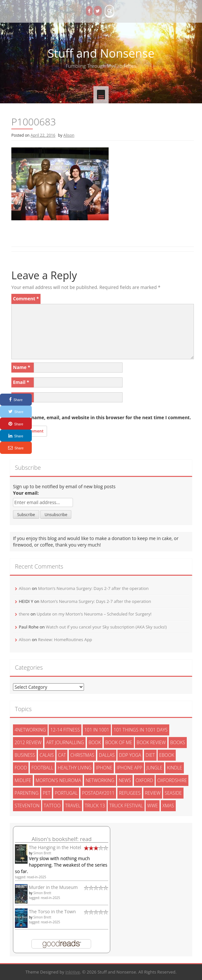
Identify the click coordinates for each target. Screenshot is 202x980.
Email (21, 382)
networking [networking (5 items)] (100, 780)
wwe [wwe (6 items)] (153, 806)
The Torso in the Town (52, 911)
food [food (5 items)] (21, 768)
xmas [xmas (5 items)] (168, 806)
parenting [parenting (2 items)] (27, 793)
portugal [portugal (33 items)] (66, 793)
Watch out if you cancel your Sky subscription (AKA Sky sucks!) (106, 627)
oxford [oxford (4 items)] (144, 780)
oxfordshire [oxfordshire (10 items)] (172, 780)
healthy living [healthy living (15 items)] (75, 768)
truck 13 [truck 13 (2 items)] (95, 806)
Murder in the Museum (53, 887)
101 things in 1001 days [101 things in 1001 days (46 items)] (140, 730)
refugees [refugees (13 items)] (130, 793)
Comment (26, 299)
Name (22, 367)
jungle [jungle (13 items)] (154, 768)
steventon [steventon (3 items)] (27, 806)
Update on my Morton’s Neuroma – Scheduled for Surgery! (94, 614)
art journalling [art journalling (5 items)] (65, 742)
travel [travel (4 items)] (73, 806)
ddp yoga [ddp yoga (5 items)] (130, 755)
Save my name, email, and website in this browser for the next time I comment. (101, 417)
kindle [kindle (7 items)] (175, 768)
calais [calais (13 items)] (47, 755)
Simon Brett (42, 853)
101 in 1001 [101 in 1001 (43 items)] (97, 730)
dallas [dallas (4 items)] (107, 755)
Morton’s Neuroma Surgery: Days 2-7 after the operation (93, 588)
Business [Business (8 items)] (25, 755)
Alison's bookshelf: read (61, 839)
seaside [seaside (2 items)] (173, 793)
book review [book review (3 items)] (151, 742)
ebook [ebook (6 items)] (167, 755)
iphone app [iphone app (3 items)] (130, 768)
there (24, 614)
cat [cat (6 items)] (62, 755)
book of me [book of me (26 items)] (119, 742)
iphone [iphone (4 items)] (104, 768)
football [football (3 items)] (42, 768)
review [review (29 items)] (153, 793)
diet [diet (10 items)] (150, 755)
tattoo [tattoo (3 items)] (52, 806)
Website (22, 397)
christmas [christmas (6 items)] (82, 755)
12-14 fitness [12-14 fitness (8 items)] (65, 730)
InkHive (72, 972)
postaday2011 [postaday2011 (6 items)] (98, 793)
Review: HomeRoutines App (65, 640)
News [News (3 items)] (125, 780)
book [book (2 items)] (95, 742)
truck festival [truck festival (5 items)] (126, 806)
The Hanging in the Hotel (55, 847)
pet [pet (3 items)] (47, 793)
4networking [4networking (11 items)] (30, 730)
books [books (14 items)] (178, 742)
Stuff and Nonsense (101, 53)
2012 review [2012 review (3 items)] (28, 742)
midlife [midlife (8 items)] (23, 780)
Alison (69, 135)
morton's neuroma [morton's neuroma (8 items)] (59, 780)
